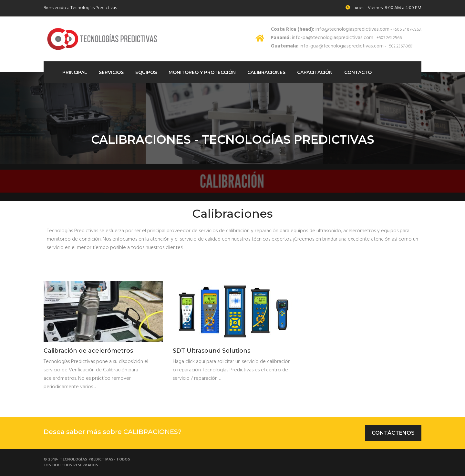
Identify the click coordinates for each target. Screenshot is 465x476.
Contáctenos (393, 433)
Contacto (358, 72)
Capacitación (315, 72)
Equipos (146, 72)
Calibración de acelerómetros (88, 351)
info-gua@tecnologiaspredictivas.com (327, 46)
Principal (75, 72)
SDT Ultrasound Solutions (212, 351)
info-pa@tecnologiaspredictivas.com (322, 38)
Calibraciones (266, 72)
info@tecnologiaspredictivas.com (330, 29)
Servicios (111, 72)
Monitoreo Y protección (202, 72)
